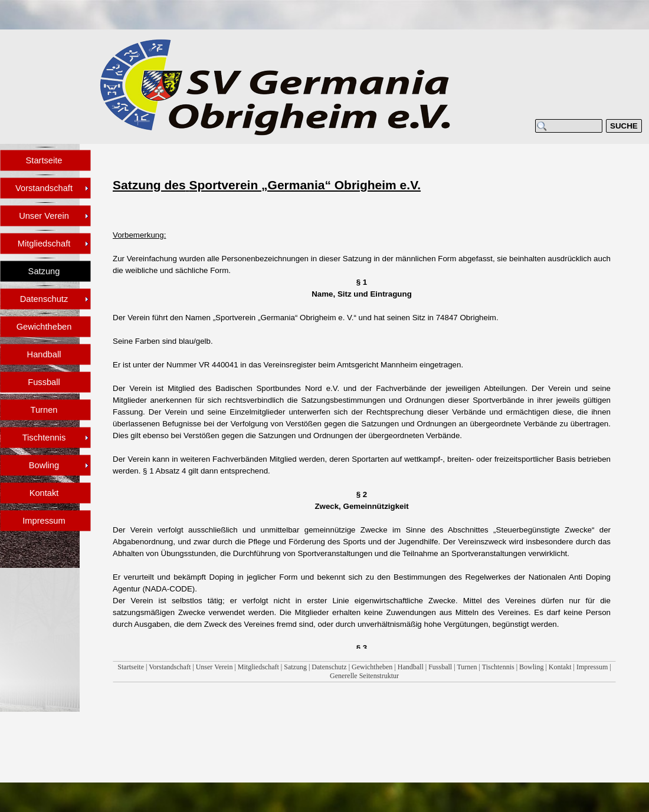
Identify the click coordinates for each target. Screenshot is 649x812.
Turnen (467, 667)
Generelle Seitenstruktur (364, 676)
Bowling (531, 667)
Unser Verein (214, 667)
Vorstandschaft (170, 667)
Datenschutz (329, 667)
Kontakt (560, 667)
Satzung (295, 667)
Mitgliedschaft (258, 667)
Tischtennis (498, 667)
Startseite (131, 667)
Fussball (440, 667)
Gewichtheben (372, 667)
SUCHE (624, 126)
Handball (411, 667)
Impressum (592, 667)
